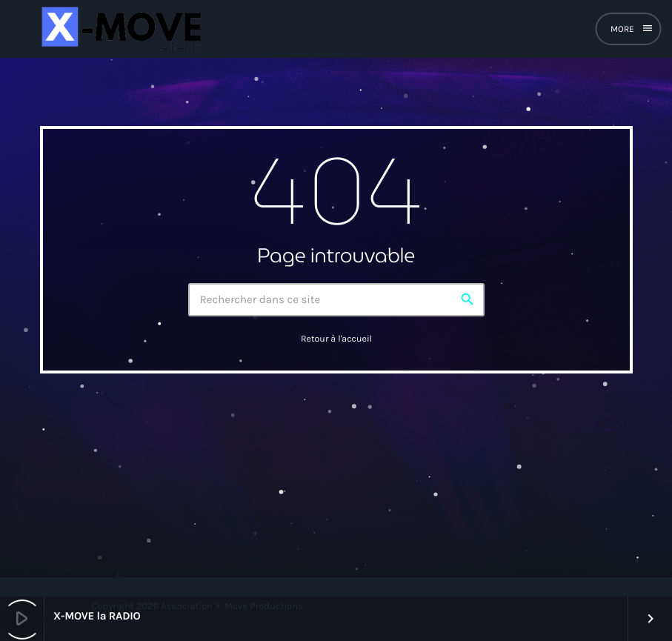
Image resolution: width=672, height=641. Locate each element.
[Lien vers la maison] (119, 29)
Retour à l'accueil (336, 339)
